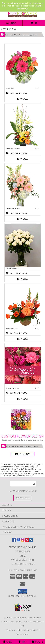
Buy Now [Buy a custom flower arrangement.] (22, 454)
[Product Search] (23, 484)
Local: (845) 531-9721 (23, 564)
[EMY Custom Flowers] (23, 16)
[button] (22, 592)
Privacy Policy (12, 630)
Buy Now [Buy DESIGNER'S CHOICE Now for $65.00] (23, 399)
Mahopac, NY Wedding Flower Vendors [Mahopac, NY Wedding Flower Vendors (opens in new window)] (22, 617)
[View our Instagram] (23, 541)
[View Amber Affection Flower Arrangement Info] (23, 305)
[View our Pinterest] (27, 541)
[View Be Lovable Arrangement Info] (23, 66)
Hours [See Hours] (37, 642)
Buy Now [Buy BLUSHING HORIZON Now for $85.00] (23, 219)
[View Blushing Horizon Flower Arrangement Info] (23, 185)
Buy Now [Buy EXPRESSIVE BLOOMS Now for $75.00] (23, 159)
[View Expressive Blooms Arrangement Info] (23, 125)
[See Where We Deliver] (23, 498)
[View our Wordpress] (31, 541)
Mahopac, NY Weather (11, 622)
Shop (11, 23)
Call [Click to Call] (7, 642)
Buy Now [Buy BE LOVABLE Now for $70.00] (23, 99)
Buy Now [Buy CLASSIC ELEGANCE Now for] (23, 279)
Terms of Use (23, 634)
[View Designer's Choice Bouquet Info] (23, 365)
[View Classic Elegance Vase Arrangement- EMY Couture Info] (23, 245)
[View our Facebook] (14, 541)
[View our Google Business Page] (18, 541)
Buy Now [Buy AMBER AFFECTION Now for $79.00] (23, 339)
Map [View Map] (23, 642)
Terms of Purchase (30, 630)
